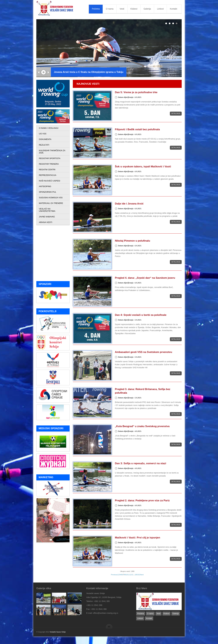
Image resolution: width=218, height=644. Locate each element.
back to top (109, 626)
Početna (96, 9)
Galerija (147, 9)
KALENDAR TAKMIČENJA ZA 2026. (52, 152)
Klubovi (134, 9)
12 (130, 575)
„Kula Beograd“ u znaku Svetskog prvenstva (142, 426)
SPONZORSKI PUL (48, 192)
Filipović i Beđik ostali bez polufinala (137, 129)
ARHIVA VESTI (46, 222)
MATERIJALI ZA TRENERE (51, 203)
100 (136, 575)
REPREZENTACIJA (48, 175)
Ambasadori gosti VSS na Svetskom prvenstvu (144, 352)
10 (127, 575)
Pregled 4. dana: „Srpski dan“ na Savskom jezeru (145, 278)
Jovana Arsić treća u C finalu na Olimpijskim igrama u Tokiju (89, 72)
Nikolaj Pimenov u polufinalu (132, 241)
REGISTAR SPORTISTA (50, 158)
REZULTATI (44, 145)
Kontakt (173, 9)
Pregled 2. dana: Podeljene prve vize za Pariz (142, 500)
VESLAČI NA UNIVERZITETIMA (47, 210)
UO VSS (43, 134)
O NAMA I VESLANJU (49, 128)
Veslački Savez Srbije (58, 632)
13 (132, 575)
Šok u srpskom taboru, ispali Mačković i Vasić (143, 167)
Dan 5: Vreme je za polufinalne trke (136, 92)
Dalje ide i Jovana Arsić (129, 204)
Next (48, 72)
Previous (39, 72)
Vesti (122, 9)
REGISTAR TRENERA (49, 164)
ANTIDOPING (45, 186)
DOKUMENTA (45, 139)
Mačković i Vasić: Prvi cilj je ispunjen (138, 538)
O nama (110, 9)
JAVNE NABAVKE (47, 217)
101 (139, 575)
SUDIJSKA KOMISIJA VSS (51, 198)
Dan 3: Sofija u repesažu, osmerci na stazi (140, 463)
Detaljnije (176, 114)
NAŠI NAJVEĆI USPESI (50, 181)
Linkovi (160, 9)
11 (129, 575)
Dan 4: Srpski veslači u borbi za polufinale (141, 315)
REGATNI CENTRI (47, 170)
